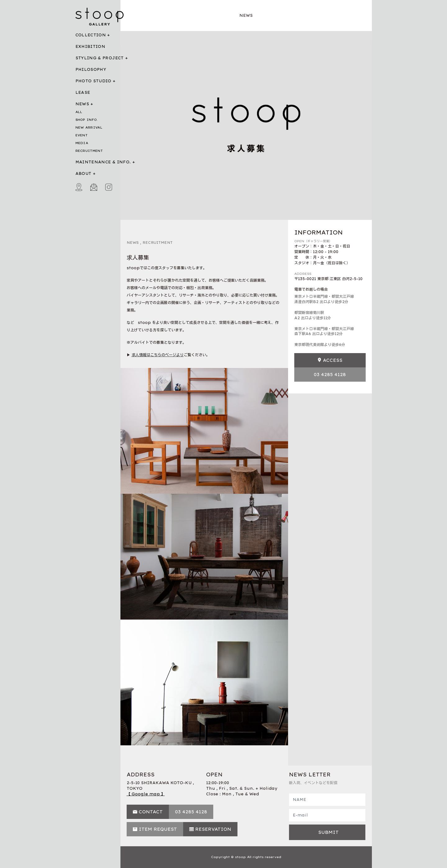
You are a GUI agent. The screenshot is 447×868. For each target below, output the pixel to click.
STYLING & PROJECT (100, 58)
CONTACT (151, 812)
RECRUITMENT (89, 151)
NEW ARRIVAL (89, 127)
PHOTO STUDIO (93, 81)
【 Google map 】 (146, 794)
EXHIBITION (90, 46)
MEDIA (82, 143)
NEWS (82, 104)
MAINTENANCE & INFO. (103, 162)
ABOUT (84, 173)
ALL (79, 112)
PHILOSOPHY (91, 69)
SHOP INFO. (87, 120)
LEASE (83, 92)
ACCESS (333, 360)
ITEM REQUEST (158, 829)
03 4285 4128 (330, 375)
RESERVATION (213, 829)
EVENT (82, 135)
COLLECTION (91, 35)
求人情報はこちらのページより (158, 355)
